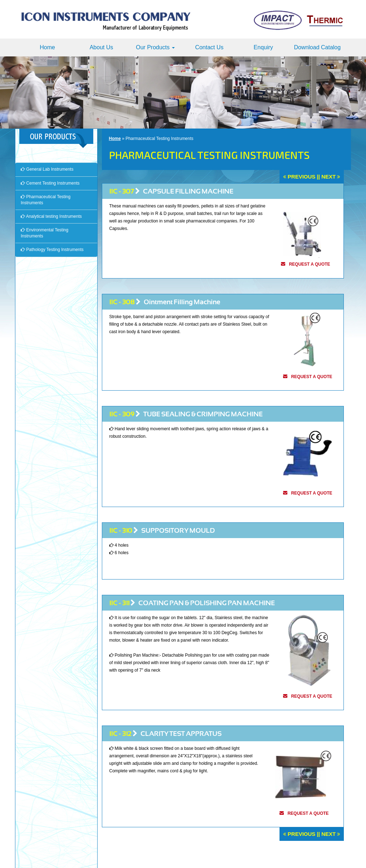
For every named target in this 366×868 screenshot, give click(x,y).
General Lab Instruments (47, 169)
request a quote (309, 264)
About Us (102, 47)
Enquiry (263, 47)
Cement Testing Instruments (50, 183)
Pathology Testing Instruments (52, 250)
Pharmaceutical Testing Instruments (46, 200)
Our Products (155, 47)
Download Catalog (317, 47)
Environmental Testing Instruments (44, 233)
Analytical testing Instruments (51, 216)
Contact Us (209, 47)
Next (328, 177)
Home (47, 47)
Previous (302, 177)
